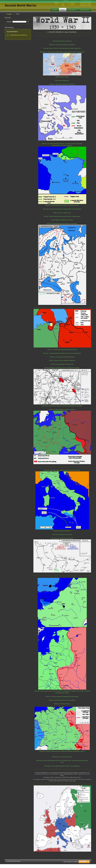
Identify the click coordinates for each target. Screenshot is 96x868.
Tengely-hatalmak (85, 10)
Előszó (63, 10)
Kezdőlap (55, 10)
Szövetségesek (72, 10)
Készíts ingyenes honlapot (71, 862)
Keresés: (9, 22)
